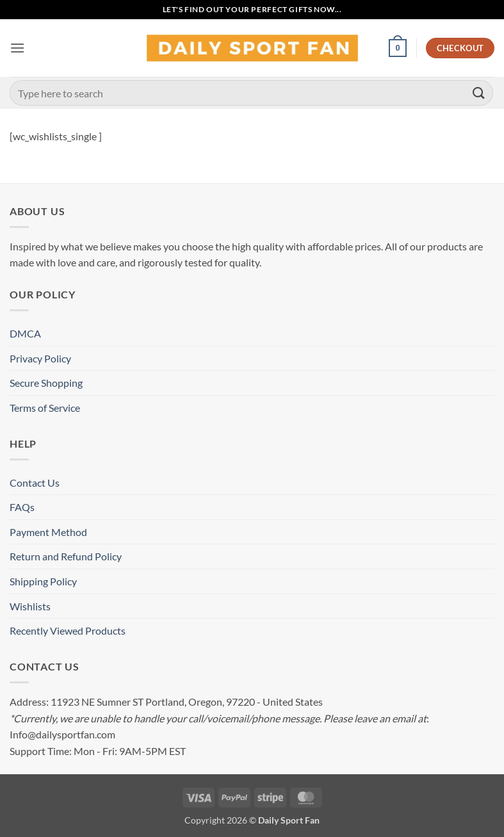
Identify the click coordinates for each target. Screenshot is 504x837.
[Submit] (479, 93)
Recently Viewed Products (68, 630)
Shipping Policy (43, 581)
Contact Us (35, 483)
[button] (17, 48)
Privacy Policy (40, 358)
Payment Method (48, 532)
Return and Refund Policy (66, 556)
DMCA (25, 333)
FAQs (22, 507)
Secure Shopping (46, 383)
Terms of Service (45, 408)
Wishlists (30, 606)
